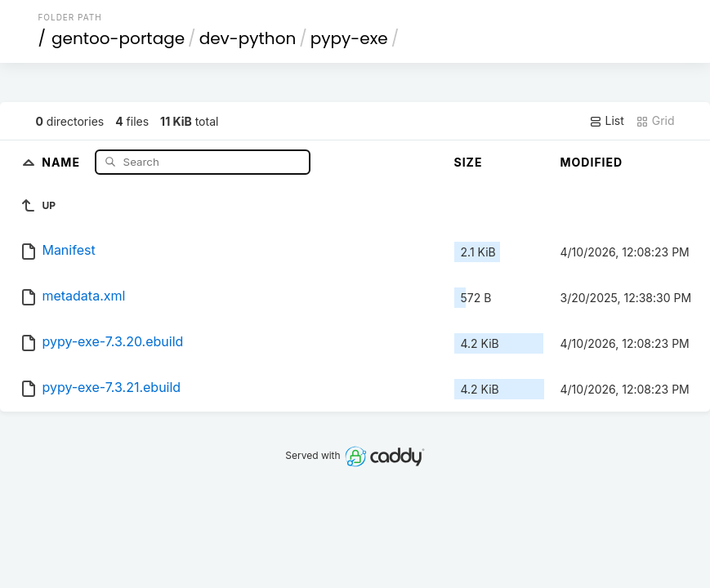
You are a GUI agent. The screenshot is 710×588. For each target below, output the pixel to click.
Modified (592, 162)
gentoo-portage (118, 38)
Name (63, 161)
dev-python (248, 38)
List (607, 121)
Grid (655, 121)
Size (469, 162)
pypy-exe (349, 38)
